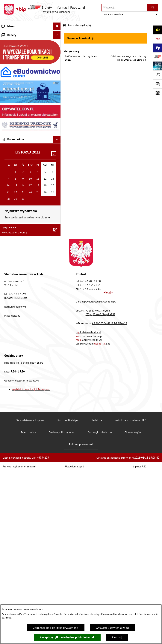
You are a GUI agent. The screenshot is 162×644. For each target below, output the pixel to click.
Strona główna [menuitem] (11, 34)
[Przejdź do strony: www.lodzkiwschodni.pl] (158, 57)
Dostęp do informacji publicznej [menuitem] (22, 132)
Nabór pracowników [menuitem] (14, 162)
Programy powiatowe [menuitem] (15, 117)
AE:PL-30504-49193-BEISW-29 (110, 496)
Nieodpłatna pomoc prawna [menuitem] (19, 94)
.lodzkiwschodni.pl (88, 505)
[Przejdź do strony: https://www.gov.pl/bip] (158, 39)
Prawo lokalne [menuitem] (11, 57)
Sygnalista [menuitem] (8, 169)
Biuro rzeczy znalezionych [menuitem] (18, 124)
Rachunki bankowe (15, 480)
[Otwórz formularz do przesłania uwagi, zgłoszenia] (158, 84)
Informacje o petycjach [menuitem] (16, 102)
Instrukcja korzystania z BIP (130, 593)
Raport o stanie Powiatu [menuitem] (17, 64)
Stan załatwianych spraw (30, 593)
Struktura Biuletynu (68, 593)
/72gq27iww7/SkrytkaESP (100, 487)
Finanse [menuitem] (6, 72)
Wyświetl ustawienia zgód (112, 628)
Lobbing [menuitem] (7, 109)
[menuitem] (30, 41)
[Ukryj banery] (57, 208)
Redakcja (97, 593)
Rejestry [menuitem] (6, 184)
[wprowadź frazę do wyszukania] (124, 8)
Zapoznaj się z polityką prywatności (56, 628)
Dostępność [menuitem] (9, 139)
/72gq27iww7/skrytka (97, 484)
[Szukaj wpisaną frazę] (153, 8)
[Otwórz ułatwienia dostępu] (158, 30)
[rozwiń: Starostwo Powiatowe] (58, 49)
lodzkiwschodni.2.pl (93, 517)
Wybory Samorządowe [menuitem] (16, 177)
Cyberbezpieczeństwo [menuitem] (15, 192)
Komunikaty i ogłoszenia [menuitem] (17, 79)
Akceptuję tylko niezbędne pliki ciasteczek (67, 637)
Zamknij (117, 637)
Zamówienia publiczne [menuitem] (16, 87)
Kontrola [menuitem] (7, 154)
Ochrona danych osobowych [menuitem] (20, 147)
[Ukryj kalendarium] (57, 312)
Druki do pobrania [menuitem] (13, 199)
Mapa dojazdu (12, 489)
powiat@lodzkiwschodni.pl (100, 475)
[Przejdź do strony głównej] (44, 10)
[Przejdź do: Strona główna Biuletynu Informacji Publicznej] (64, 25)
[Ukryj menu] (57, 26)
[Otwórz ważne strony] (158, 75)
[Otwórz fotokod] (158, 93)
